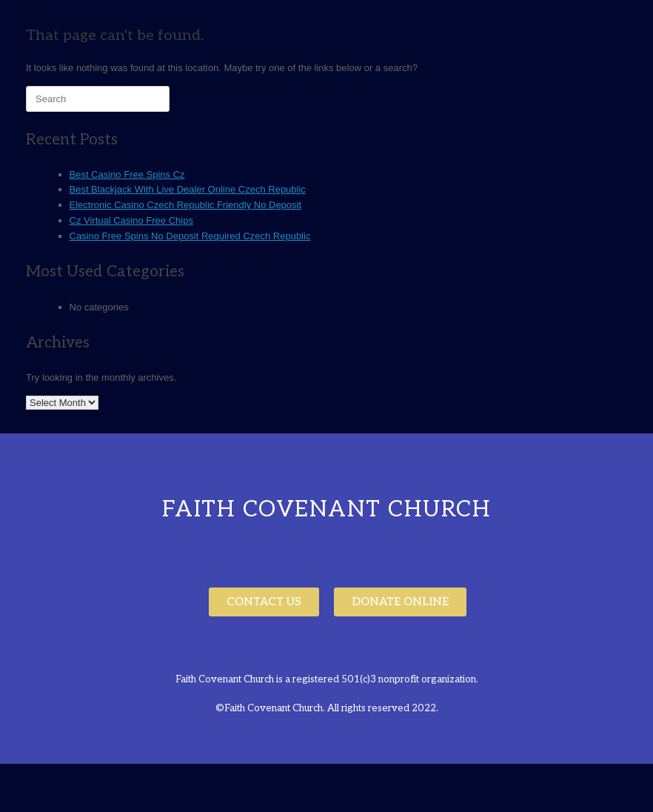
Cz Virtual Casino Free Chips (131, 220)
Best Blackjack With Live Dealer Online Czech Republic (188, 189)
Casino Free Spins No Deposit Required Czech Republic (190, 236)
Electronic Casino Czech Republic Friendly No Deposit (186, 205)
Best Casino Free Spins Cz (127, 174)
